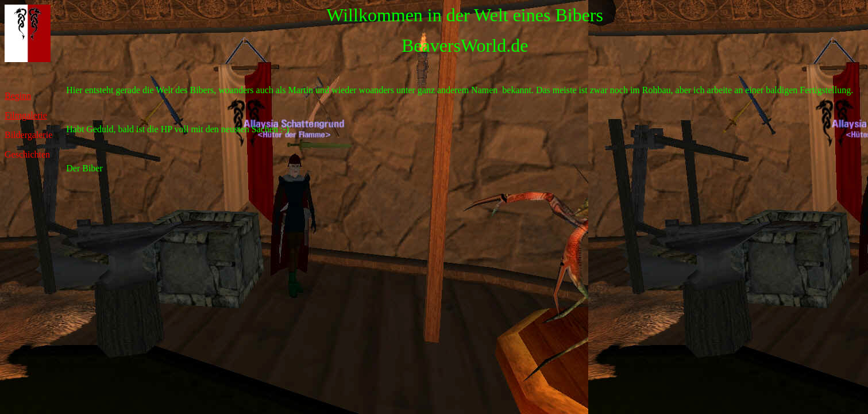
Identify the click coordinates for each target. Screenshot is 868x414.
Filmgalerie (26, 115)
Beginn (18, 96)
